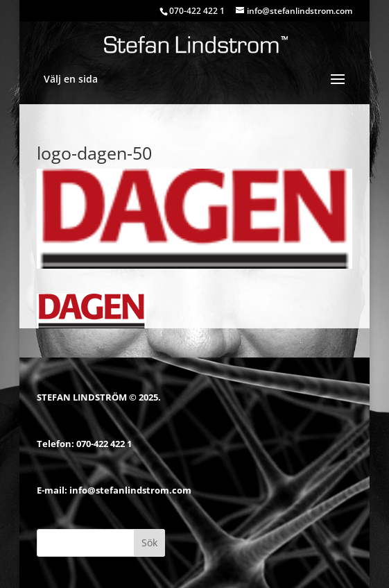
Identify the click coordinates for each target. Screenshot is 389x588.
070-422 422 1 (104, 444)
